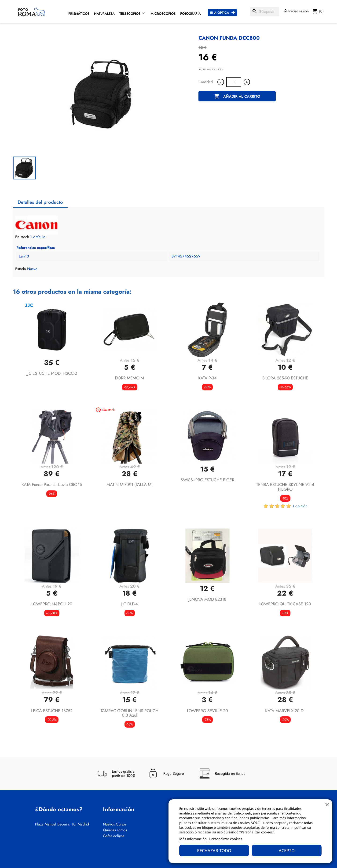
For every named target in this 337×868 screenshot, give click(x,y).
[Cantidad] (234, 82)
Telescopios (130, 14)
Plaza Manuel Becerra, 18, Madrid (62, 824)
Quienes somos (115, 830)
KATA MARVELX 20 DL (285, 711)
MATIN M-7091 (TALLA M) (130, 485)
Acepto (287, 850)
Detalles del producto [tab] (40, 202)
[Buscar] (265, 12)
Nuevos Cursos (115, 824)
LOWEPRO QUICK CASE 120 (285, 604)
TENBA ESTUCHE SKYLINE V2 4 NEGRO (285, 487)
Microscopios (163, 14)
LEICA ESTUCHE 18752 (52, 711)
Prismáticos (79, 14)
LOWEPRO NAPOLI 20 (52, 604)
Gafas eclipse (114, 836)
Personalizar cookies (226, 839)
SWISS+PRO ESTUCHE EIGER (207, 480)
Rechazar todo (214, 850)
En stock (22, 237)
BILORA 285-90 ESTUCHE (285, 378)
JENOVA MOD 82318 (207, 599)
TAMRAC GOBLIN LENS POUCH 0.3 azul (130, 713)
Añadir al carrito (237, 96)
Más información (193, 839)
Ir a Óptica (220, 13)
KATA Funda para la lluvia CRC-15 (52, 485)
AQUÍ (255, 823)
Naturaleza (104, 14)
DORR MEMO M (130, 378)
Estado (21, 269)
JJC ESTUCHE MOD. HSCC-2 (52, 373)
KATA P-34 (207, 378)
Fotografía (190, 14)
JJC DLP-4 (130, 604)
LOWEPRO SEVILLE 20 (207, 711)
